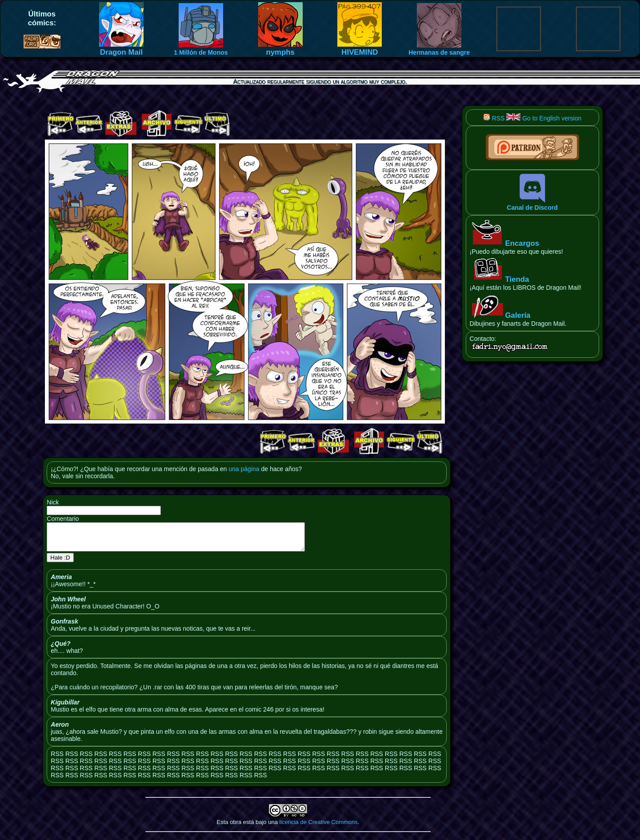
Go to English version (544, 118)
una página (244, 469)
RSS (494, 118)
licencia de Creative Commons (319, 827)
